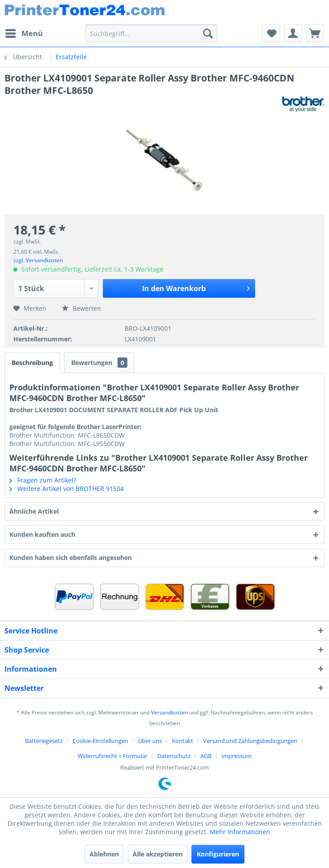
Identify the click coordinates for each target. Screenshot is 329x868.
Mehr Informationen (240, 832)
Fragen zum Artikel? (43, 480)
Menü (24, 32)
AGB (206, 756)
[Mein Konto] (293, 33)
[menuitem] (24, 33)
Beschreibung (32, 363)
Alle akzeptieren (158, 854)
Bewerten (81, 308)
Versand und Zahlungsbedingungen (250, 741)
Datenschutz (174, 756)
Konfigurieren (218, 854)
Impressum (236, 756)
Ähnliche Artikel (34, 511)
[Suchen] (208, 33)
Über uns (150, 741)
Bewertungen (99, 363)
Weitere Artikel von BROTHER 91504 (67, 489)
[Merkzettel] (271, 33)
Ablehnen (104, 854)
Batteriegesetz (44, 741)
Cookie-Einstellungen (100, 741)
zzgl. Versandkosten (38, 260)
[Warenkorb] (315, 33)
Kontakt (183, 741)
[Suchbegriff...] (151, 33)
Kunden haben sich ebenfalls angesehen (71, 558)
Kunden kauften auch (42, 534)
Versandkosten (169, 712)
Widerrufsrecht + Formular (112, 756)
